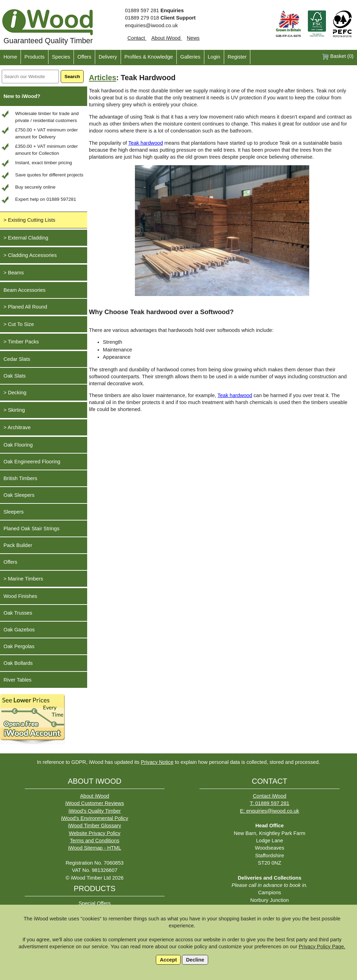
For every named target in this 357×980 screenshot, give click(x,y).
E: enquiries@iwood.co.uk (269, 811)
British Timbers (20, 478)
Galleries (190, 57)
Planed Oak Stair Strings (31, 529)
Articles (102, 78)
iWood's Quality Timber (94, 811)
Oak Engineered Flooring (32, 462)
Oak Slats (15, 376)
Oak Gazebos (19, 630)
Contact (137, 38)
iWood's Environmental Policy (94, 818)
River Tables (17, 680)
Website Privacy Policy (94, 833)
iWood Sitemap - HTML (94, 848)
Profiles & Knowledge (149, 57)
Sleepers (14, 512)
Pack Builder (18, 545)
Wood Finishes (20, 596)
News (193, 38)
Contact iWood (269, 796)
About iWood (167, 38)
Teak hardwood (146, 143)
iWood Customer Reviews (94, 803)
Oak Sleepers (19, 495)
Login (214, 57)
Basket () (338, 57)
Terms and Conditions (95, 841)
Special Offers (94, 903)
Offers (84, 57)
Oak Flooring (18, 445)
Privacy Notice (157, 762)
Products (35, 57)
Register (237, 57)
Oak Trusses (18, 613)
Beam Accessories (25, 290)
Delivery (108, 57)
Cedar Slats (17, 359)
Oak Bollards (18, 663)
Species (61, 57)
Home (10, 57)
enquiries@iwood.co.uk (151, 25)
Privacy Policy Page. (322, 947)
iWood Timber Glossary (94, 826)
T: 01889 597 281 (269, 803)
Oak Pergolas (19, 646)
